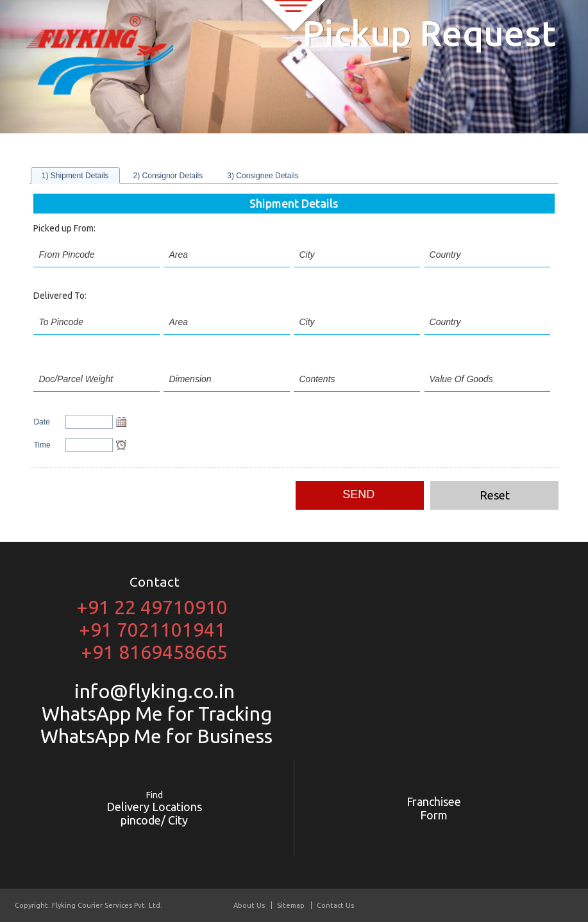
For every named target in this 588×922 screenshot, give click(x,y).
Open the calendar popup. (121, 422)
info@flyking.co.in (155, 691)
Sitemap (291, 905)
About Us (249, 905)
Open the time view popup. (121, 445)
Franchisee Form (434, 808)
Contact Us (335, 905)
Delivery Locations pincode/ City (155, 808)
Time (42, 445)
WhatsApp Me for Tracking (155, 714)
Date (41, 422)
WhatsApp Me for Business (154, 736)
